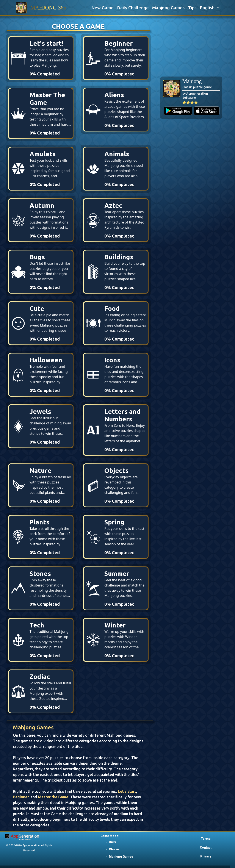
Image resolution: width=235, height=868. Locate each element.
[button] (210, 8)
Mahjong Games (168, 8)
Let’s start (127, 791)
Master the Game (53, 797)
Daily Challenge (133, 8)
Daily (112, 842)
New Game (103, 8)
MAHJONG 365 (48, 8)
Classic (114, 849)
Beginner (21, 797)
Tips (192, 8)
